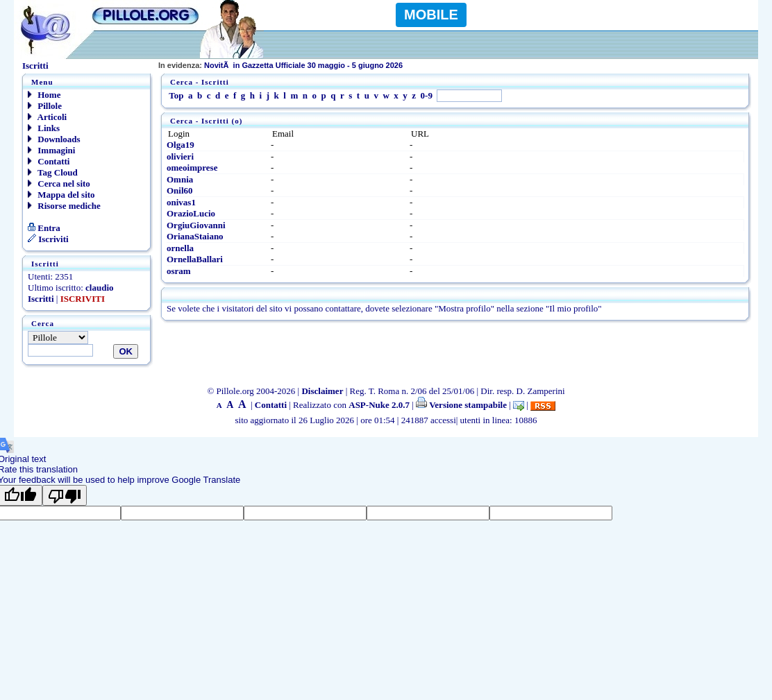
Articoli (47, 117)
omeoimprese (192, 168)
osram (179, 271)
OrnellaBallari (195, 259)
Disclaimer (322, 391)
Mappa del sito (61, 195)
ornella (180, 248)
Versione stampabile (461, 405)
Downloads (54, 139)
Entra (44, 228)
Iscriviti (48, 239)
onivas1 (181, 202)
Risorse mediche (64, 206)
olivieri (180, 156)
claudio (99, 288)
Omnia (180, 179)
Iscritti (41, 299)
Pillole (45, 106)
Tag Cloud (53, 172)
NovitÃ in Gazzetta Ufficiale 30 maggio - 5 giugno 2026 (280, 65)
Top (176, 95)
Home (44, 95)
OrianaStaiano (195, 236)
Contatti (49, 161)
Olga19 (181, 145)
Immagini (51, 150)
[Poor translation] (65, 495)
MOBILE (431, 15)
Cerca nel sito (59, 183)
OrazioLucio (191, 213)
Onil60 (180, 190)
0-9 (427, 95)
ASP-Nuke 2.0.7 (379, 405)
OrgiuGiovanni (196, 225)
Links (44, 128)
